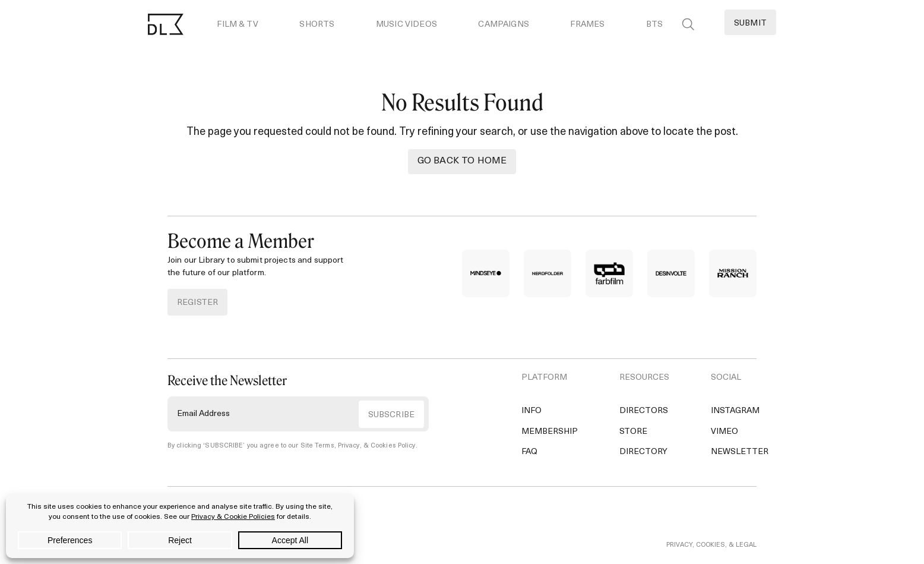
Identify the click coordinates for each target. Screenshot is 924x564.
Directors (644, 411)
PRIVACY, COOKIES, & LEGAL (711, 545)
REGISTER (197, 303)
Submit (750, 23)
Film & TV (237, 25)
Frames (587, 25)
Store (633, 432)
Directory (643, 452)
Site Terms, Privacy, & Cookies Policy (358, 446)
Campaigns (503, 25)
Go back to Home (462, 161)
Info (531, 411)
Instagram (735, 411)
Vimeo (724, 432)
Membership (550, 432)
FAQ (529, 452)
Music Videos (406, 25)
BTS (654, 25)
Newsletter (740, 452)
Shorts (317, 25)
